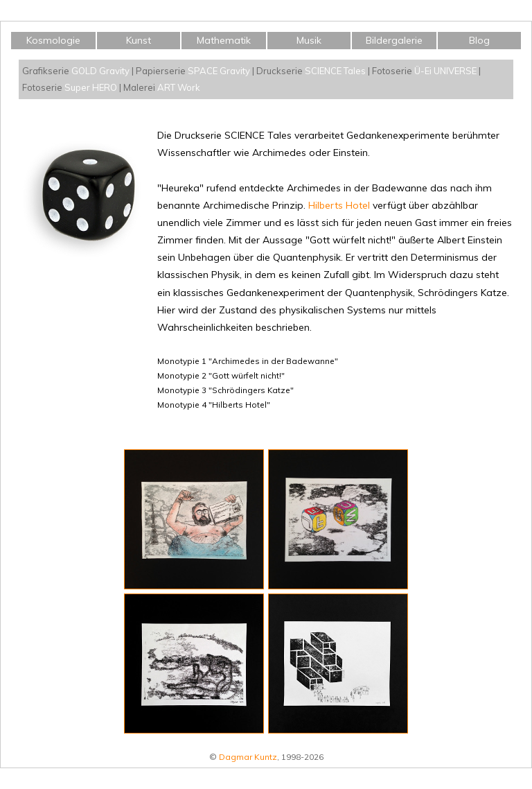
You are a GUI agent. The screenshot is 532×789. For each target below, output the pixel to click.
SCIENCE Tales (335, 71)
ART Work (179, 87)
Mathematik (224, 40)
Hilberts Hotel (339, 205)
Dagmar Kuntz (248, 757)
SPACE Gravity (219, 71)
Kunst (139, 40)
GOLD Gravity (100, 71)
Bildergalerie (394, 40)
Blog (479, 40)
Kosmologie (53, 40)
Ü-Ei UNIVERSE (445, 71)
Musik (309, 40)
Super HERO (91, 87)
